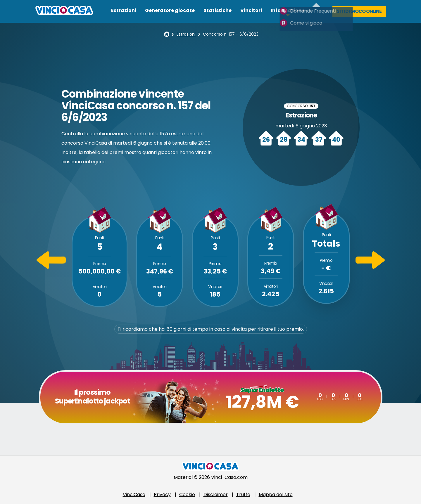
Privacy (162, 495)
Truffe (243, 495)
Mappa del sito (276, 495)
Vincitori (251, 10)
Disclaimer (216, 495)
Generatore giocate (170, 10)
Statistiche (218, 10)
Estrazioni (124, 10)
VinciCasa (134, 495)
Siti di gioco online (359, 11)
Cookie (187, 495)
